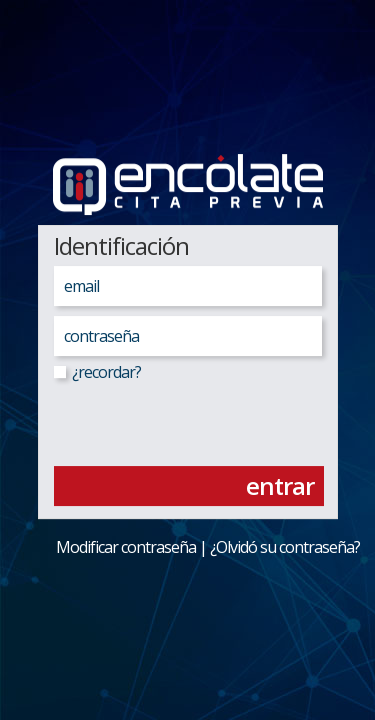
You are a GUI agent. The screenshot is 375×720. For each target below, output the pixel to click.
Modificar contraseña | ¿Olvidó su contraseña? (194, 547)
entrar (280, 485)
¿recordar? (97, 372)
